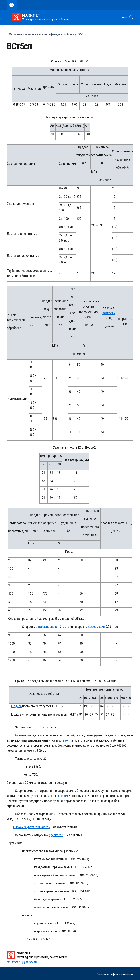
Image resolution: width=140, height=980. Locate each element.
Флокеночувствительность (32, 827)
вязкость (109, 313)
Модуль (16, 706)
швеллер (40, 907)
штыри (64, 740)
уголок (39, 883)
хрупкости (56, 835)
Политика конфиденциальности (115, 974)
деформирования (47, 627)
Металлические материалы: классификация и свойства (41, 34)
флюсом (62, 796)
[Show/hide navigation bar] (5, 17)
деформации (96, 627)
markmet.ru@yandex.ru (22, 962)
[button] (131, 17)
